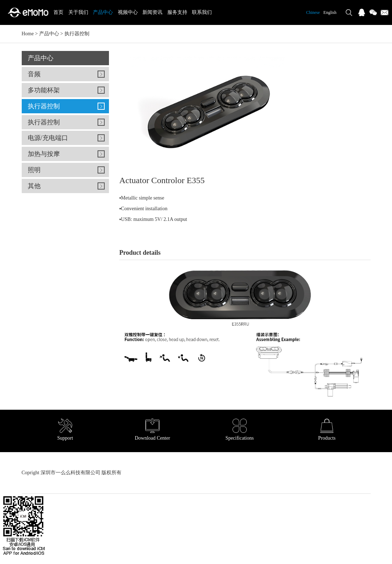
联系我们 (202, 12)
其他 (34, 186)
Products (327, 430)
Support (65, 430)
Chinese (313, 12)
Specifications (239, 430)
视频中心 (128, 12)
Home (28, 34)
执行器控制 (77, 34)
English (330, 12)
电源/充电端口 (48, 138)
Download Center (152, 430)
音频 (34, 74)
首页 (58, 12)
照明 (34, 170)
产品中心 (103, 12)
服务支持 (177, 12)
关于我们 (78, 12)
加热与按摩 (44, 154)
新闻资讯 (152, 12)
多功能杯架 (44, 90)
